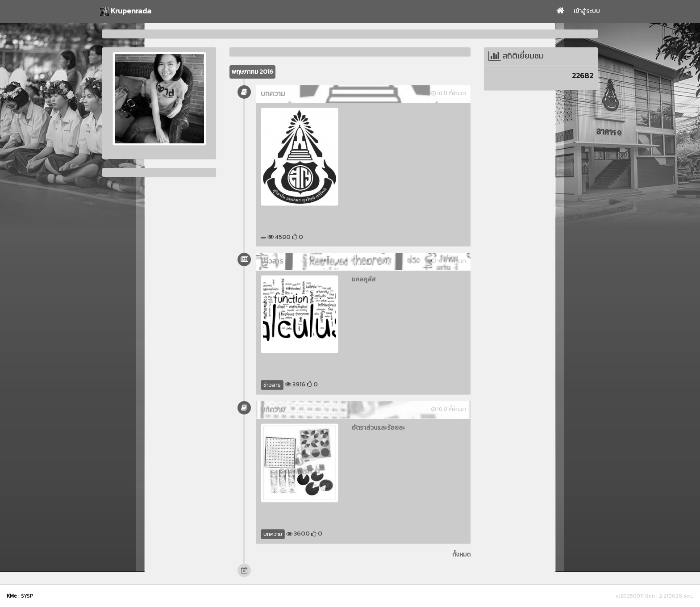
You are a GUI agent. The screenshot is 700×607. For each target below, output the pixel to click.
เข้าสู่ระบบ (587, 11)
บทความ (273, 534)
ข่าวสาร (272, 385)
